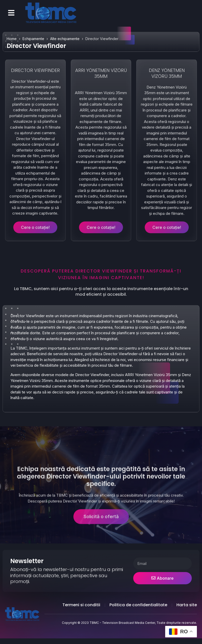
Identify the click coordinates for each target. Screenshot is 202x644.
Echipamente (33, 39)
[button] (11, 13)
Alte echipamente (65, 39)
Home (12, 39)
